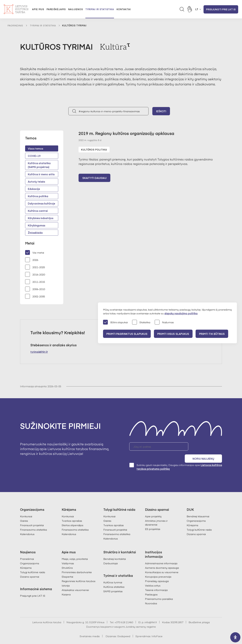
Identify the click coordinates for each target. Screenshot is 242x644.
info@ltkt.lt (151, 614)
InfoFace (157, 627)
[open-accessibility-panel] (235, 637)
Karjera (66, 586)
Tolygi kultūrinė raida (199, 521)
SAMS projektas (113, 583)
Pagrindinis (15, 25)
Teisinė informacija (156, 581)
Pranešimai (27, 550)
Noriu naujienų (207, 446)
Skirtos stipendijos (73, 517)
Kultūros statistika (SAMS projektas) (39, 165)
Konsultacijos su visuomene (162, 563)
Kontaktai (124, 9)
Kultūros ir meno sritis (41, 174)
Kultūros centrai (38, 211)
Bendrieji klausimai (198, 508)
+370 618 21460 (124, 614)
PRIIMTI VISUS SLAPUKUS (175, 334)
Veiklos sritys (153, 577)
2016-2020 (35, 274)
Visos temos (35, 148)
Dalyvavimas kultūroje (41, 203)
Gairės (24, 512)
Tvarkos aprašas (72, 512)
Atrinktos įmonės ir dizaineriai (156, 514)
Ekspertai (67, 568)
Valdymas (68, 555)
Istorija (66, 577)
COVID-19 (34, 156)
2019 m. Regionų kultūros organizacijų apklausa (126, 133)
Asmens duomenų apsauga (162, 559)
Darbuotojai (111, 555)
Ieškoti (161, 111)
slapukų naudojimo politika (181, 313)
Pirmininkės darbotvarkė (77, 563)
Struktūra (67, 559)
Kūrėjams (192, 517)
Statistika (141, 322)
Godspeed (124, 627)
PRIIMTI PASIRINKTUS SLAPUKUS (127, 334)
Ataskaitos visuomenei (75, 581)
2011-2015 (35, 282)
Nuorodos (151, 595)
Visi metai (35, 252)
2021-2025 (35, 267)
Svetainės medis (90, 627)
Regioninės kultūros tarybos (79, 572)
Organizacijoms (196, 512)
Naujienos (76, 9)
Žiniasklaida (35, 233)
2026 (32, 260)
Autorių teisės (36, 181)
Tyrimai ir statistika (100, 9)
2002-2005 (35, 296)
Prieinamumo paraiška (159, 590)
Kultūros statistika (114, 578)
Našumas (164, 322)
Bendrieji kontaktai (115, 550)
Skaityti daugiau (94, 178)
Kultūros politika (38, 196)
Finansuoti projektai (32, 517)
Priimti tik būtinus (215, 334)
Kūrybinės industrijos (41, 218)
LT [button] (197, 9)
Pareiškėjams (56, 9)
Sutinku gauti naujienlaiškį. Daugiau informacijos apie (176, 458)
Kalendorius (27, 525)
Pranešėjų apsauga (157, 572)
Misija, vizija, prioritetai (75, 550)
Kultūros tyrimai (113, 574)
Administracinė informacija (161, 555)
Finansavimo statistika (33, 521)
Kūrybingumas (36, 225)
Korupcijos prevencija (158, 568)
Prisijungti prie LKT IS (221, 9)
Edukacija (34, 189)
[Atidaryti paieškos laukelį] (182, 9)
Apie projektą (153, 508)
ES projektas (153, 520)
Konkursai (26, 508)
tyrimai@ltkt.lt (39, 352)
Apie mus (38, 9)
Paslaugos (151, 586)
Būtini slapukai (115, 322)
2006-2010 (35, 289)
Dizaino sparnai (196, 525)
